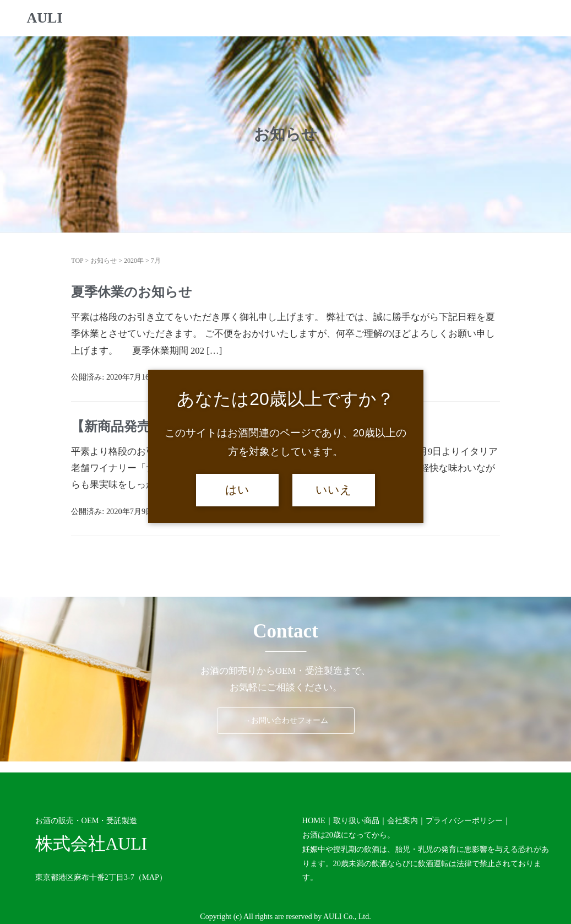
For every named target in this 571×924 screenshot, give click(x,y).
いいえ (334, 490)
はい (237, 490)
